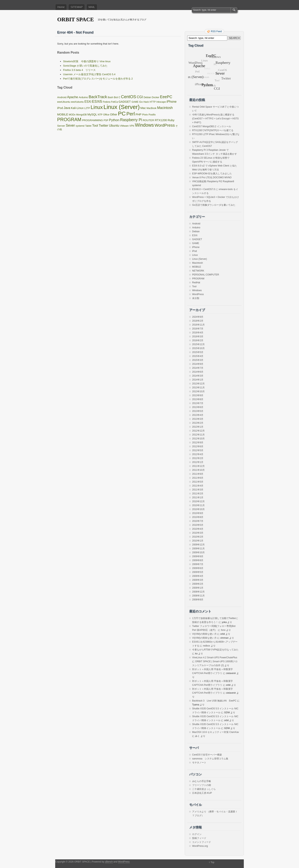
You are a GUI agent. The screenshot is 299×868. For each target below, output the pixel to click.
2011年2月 (198, 494)
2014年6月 (198, 372)
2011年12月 (198, 466)
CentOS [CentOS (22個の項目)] (129, 97)
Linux (195, 255)
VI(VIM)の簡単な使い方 (204, 634)
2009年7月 (198, 564)
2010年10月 (198, 509)
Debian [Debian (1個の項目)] (147, 97)
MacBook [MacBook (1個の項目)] (151, 108)
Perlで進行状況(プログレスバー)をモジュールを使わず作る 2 (98, 79)
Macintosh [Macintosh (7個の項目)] (165, 108)
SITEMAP (77, 7)
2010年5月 (198, 525)
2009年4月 (198, 576)
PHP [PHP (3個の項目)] (138, 114)
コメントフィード (202, 842)
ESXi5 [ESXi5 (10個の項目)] (97, 101)
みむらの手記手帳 (202, 781)
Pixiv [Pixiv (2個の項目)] (145, 115)
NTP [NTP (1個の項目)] (100, 115)
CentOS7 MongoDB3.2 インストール (212, 126)
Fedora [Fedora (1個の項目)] (107, 102)
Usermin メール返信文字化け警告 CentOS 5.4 (89, 74)
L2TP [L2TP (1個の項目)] (87, 108)
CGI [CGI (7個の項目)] (140, 97)
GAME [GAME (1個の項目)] (135, 102)
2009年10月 (198, 552)
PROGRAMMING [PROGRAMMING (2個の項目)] (93, 120)
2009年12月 (198, 545)
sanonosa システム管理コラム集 (210, 759)
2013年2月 (198, 423)
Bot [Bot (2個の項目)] (116, 97)
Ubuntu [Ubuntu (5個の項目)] (114, 125)
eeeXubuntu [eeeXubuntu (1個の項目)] (77, 102)
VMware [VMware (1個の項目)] (124, 126)
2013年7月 (198, 403)
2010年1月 (198, 541)
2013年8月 (198, 399)
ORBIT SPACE (75, 19)
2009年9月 (198, 556)
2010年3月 (198, 533)
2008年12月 (198, 592)
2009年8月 (198, 560)
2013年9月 (198, 395)
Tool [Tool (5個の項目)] (95, 125)
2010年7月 (198, 521)
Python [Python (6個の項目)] (114, 120)
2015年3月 (198, 360)
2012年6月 (198, 446)
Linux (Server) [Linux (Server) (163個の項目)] (122, 107)
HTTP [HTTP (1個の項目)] (153, 102)
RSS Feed (216, 31)
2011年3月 (198, 490)
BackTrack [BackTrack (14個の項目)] (98, 97)
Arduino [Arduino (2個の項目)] (83, 97)
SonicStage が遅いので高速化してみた (85, 66)
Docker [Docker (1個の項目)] (156, 97)
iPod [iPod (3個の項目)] (60, 108)
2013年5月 (198, 411)
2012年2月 (198, 458)
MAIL (92, 7)
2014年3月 (198, 376)
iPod (194, 251)
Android (196, 224)
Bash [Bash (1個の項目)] (110, 97)
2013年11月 (198, 388)
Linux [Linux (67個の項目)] (97, 107)
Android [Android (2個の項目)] (62, 97)
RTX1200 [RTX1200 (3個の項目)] (161, 120)
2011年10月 (198, 470)
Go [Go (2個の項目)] (141, 102)
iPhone (196, 247)
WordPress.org (200, 846)
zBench (109, 862)
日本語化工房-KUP (202, 793)
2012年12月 (198, 431)
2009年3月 (198, 580)
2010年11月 (198, 505)
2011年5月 (198, 482)
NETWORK (198, 271)
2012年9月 (198, 443)
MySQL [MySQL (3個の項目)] (92, 114)
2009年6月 (198, 568)
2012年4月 (198, 454)
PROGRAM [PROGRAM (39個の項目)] (69, 119)
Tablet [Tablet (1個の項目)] (88, 126)
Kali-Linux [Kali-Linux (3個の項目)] (77, 108)
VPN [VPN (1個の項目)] (132, 126)
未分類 (196, 298)
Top (212, 862)
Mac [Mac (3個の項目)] (143, 108)
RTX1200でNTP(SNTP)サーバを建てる (213, 130)
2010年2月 (198, 537)
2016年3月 (198, 337)
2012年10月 (198, 439)
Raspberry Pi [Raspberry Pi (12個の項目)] (131, 120)
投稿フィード (199, 838)
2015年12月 (198, 344)
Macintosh (198, 263)
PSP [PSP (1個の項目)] (106, 120)
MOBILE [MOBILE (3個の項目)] (63, 114)
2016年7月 (198, 329)
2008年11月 (198, 596)
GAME (196, 243)
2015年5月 (198, 352)
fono (223, 630)
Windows (197, 290)
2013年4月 (198, 415)
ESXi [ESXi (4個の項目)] (88, 102)
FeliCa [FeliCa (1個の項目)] (114, 102)
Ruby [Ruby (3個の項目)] (171, 120)
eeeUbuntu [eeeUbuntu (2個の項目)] (64, 102)
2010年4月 (198, 529)
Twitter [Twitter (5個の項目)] (104, 125)
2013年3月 (198, 419)
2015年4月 (198, 356)
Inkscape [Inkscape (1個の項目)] (161, 102)
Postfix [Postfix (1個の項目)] (152, 115)
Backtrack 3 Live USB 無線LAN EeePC (214, 701)
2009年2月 (198, 584)
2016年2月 (198, 340)
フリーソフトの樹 (202, 785)
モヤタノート (199, 763)
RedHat (196, 283)
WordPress (198, 294)
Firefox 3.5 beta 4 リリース (79, 70)
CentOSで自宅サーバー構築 (207, 755)
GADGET (197, 239)
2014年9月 (198, 364)
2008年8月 (198, 600)
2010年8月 (198, 517)
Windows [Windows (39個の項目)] (144, 125)
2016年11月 (198, 325)
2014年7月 (198, 368)
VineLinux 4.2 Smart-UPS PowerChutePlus (215, 658)
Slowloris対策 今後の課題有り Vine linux (87, 61)
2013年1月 (198, 427)
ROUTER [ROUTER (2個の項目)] (149, 120)
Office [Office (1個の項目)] (106, 115)
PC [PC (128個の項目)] (122, 113)
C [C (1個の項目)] (120, 97)
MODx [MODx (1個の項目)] (72, 115)
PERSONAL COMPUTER (206, 275)
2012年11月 (198, 435)
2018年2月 (198, 321)
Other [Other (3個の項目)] (114, 114)
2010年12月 (198, 501)
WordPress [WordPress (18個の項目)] (165, 125)
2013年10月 (198, 391)
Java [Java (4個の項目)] (67, 108)
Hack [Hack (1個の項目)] (146, 102)
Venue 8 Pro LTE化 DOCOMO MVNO (212, 177)
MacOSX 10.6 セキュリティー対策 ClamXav (216, 732)
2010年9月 (198, 513)
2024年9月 (198, 317)
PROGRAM (198, 279)
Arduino (196, 228)
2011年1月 (198, 498)
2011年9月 (198, 474)
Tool (194, 286)
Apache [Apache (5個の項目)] (73, 97)
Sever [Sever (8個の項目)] (70, 125)
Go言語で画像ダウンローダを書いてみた (214, 205)
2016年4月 (198, 333)
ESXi (195, 235)
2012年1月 (198, 462)
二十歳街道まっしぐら (204, 789)
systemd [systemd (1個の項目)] (80, 126)
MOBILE (197, 267)
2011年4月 (198, 486)
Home (61, 7)
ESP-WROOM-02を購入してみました (212, 174)
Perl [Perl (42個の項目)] (131, 114)
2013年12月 (198, 384)
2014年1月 (198, 380)
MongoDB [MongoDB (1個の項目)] (81, 115)
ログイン (197, 834)
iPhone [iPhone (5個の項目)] (172, 102)
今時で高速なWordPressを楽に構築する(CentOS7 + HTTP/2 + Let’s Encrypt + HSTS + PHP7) (215, 119)
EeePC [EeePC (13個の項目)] (166, 97)
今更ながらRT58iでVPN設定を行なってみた (215, 650)
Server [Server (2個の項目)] (61, 126)
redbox (207, 646)
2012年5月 (198, 450)
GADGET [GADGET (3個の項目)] (125, 102)
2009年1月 (198, 588)
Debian (196, 231)
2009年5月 (198, 572)
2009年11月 (198, 549)
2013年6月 (198, 407)
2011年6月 (198, 478)
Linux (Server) (199, 259)
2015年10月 (198, 348)
